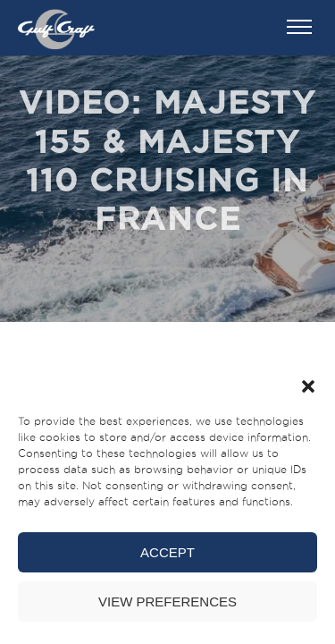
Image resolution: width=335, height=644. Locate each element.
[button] (308, 386)
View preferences (167, 602)
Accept (167, 552)
